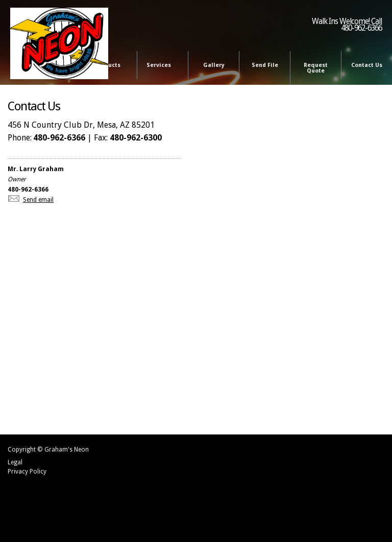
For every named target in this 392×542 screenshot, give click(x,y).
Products (109, 66)
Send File (265, 65)
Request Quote (316, 68)
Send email (38, 200)
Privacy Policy (27, 472)
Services (161, 66)
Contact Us (367, 65)
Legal (15, 462)
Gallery (214, 65)
